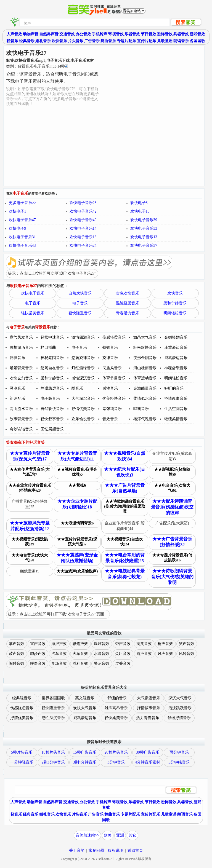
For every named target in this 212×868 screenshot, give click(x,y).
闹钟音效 (17, 664)
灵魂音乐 (17, 388)
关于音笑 (77, 850)
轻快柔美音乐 (33, 313)
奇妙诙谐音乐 (21, 429)
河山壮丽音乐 (145, 368)
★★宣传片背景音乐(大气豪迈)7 (30, 472)
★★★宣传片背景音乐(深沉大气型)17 (30, 456)
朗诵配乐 (17, 399)
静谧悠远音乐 (52, 388)
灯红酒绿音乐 (83, 368)
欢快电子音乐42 (83, 211)
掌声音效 (17, 644)
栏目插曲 (48, 348)
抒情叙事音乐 (176, 399)
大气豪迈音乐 (149, 698)
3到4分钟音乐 (85, 762)
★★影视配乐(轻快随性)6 (172, 472)
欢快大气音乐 (85, 708)
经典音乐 (27, 41)
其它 (132, 835)
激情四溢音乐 (83, 337)
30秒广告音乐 (148, 752)
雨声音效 (144, 654)
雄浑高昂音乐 (116, 708)
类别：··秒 (37, 66)
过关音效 (123, 664)
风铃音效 (187, 654)
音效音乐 (110, 419)
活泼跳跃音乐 (180, 708)
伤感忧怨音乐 (22, 708)
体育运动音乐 (145, 378)
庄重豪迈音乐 (176, 348)
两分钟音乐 (179, 752)
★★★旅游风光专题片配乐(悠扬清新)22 (30, 526)
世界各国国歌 (53, 698)
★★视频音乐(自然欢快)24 (125, 542)
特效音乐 (110, 348)
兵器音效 (181, 34)
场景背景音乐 (21, 368)
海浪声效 (59, 644)
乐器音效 (132, 34)
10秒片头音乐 (53, 752)
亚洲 (120, 835)
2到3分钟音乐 (53, 762)
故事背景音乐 (21, 419)
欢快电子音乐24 (83, 246)
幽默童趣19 (30, 571)
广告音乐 (92, 41)
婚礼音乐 (43, 41)
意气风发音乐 (21, 337)
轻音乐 (12, 41)
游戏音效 (197, 34)
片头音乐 (76, 41)
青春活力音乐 (128, 313)
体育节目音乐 (114, 378)
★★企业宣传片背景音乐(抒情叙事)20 (30, 488)
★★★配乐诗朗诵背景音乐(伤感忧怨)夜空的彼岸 (172, 507)
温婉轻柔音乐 (128, 303)
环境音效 (116, 34)
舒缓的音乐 (117, 698)
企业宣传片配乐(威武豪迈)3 (172, 456)
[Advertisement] (151, 146)
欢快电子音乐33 (144, 228)
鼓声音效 (17, 654)
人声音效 (14, 34)
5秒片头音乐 (22, 752)
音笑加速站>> (88, 835)
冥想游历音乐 (21, 348)
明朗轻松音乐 (175, 313)
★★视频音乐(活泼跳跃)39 (30, 542)
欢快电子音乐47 (22, 220)
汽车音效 (59, 654)
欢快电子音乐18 (83, 237)
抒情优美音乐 (83, 409)
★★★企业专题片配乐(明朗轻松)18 (77, 504)
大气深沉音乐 (83, 399)
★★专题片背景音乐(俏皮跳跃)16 (172, 558)
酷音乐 (77, 388)
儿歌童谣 (165, 41)
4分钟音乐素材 (148, 762)
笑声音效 (187, 644)
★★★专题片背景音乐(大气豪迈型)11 (77, 456)
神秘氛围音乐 (52, 358)
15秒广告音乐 (85, 752)
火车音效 (80, 654)
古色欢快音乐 (128, 293)
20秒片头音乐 (116, 752)
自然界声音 (49, 34)
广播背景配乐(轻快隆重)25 (30, 504)
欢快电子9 (18, 228)
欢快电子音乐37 (144, 246)
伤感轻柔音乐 (114, 337)
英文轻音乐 (85, 698)
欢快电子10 (140, 211)
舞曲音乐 (108, 41)
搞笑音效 (144, 644)
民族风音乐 (112, 368)
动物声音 (31, 34)
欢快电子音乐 (33, 293)
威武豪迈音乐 (176, 358)
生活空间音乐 (176, 409)
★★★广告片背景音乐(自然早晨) (125, 488)
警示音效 (102, 664)
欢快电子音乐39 (144, 220)
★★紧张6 (77, 485)
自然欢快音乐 (80, 293)
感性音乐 (110, 388)
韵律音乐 (17, 358)
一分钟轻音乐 (22, 762)
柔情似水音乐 (145, 399)
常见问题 (96, 850)
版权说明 (116, 850)
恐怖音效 (165, 34)
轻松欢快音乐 (145, 348)
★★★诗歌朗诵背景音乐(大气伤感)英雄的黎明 (172, 577)
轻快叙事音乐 (52, 419)
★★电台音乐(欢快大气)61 (172, 488)
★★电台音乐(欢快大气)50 (30, 558)
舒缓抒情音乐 (179, 718)
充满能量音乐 (145, 388)
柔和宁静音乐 (175, 303)
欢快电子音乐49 (83, 220)
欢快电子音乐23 (83, 203)
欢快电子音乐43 (22, 246)
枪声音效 (165, 644)
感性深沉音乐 (83, 378)
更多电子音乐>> (23, 203)
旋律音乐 (110, 358)
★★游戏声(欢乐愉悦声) (77, 571)
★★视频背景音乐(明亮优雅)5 (77, 472)
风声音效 (165, 654)
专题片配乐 (126, 41)
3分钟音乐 (116, 762)
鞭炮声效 (80, 644)
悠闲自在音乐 (52, 368)
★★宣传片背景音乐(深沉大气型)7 (77, 542)
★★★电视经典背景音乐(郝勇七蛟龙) (125, 574)
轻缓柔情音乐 (176, 419)
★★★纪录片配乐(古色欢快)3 (125, 472)
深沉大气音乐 (180, 698)
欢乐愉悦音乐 (83, 419)
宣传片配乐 (147, 41)
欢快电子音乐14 (83, 228)
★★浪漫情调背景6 (77, 523)
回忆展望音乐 (52, 429)
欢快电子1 (18, 211)
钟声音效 (123, 644)
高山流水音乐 (21, 409)
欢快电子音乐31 (22, 237)
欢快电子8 (139, 203)
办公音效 (83, 34)
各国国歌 (197, 41)
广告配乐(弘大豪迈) (172, 523)
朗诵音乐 (181, 41)
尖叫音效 (123, 654)
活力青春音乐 (148, 718)
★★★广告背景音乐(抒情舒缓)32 (172, 542)
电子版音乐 (50, 399)
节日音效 (149, 34)
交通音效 (67, 34)
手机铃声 (100, 34)
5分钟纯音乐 (179, 762)
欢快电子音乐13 (144, 237)
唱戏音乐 (141, 409)
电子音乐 (33, 303)
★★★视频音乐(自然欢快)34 (125, 456)
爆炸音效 (102, 644)
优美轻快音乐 (114, 399)
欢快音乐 (59, 41)
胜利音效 (80, 664)
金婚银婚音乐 (176, 337)
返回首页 (135, 850)
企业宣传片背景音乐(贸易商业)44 (125, 526)
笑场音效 (59, 664)
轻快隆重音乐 (80, 313)
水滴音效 (102, 654)
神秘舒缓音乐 (176, 368)
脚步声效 (38, 654)
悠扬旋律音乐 (83, 358)
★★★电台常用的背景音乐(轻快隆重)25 (125, 558)
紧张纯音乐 (112, 409)
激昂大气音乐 (145, 337)
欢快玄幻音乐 (21, 378)
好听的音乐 (174, 388)
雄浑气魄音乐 (145, 419)
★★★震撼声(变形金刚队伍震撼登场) (77, 558)
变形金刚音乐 (145, 358)
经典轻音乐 (22, 698)
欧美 (108, 835)
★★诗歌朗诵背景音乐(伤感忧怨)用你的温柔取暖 (125, 506)
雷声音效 (38, 644)
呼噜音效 (38, 664)
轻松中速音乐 (52, 337)
